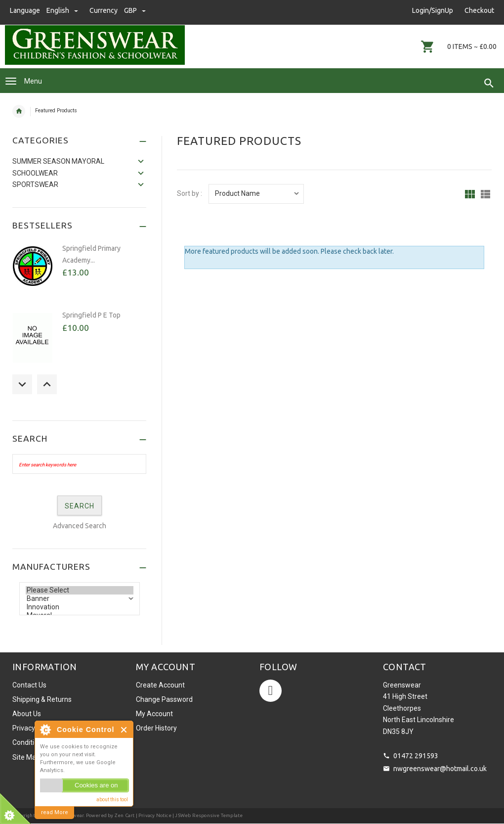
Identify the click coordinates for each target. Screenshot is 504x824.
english (63, 10)
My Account (154, 714)
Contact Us (29, 685)
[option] (79, 272)
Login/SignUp (433, 10)
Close (124, 730)
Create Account (160, 685)
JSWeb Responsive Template (209, 815)
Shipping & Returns (42, 699)
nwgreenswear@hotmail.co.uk (440, 769)
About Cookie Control (45, 730)
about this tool (112, 800)
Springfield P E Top (91, 315)
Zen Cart (125, 815)
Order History (156, 728)
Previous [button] (22, 384)
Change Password (164, 699)
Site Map (26, 757)
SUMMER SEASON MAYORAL (58, 161)
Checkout (479, 10)
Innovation (80, 607)
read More (55, 812)
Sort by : (189, 194)
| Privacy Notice (153, 815)
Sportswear (35, 184)
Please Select (80, 590)
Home (19, 111)
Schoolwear (35, 173)
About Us (27, 714)
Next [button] (47, 384)
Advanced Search (80, 526)
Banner (80, 599)
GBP (135, 10)
